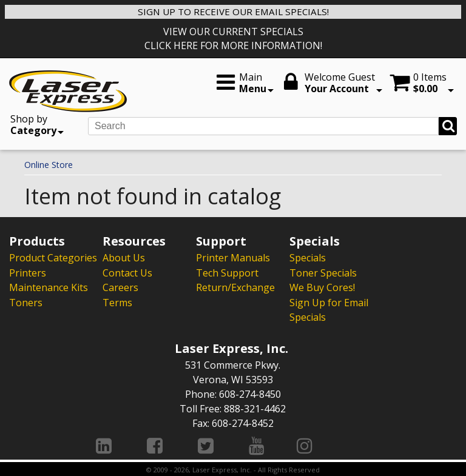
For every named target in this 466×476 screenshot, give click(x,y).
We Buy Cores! (322, 287)
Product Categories (53, 258)
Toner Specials (323, 272)
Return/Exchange (235, 287)
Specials (308, 258)
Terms (117, 301)
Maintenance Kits (49, 287)
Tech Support (227, 272)
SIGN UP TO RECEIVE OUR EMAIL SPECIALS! (233, 12)
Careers (120, 287)
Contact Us (127, 272)
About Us (124, 258)
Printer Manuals (233, 258)
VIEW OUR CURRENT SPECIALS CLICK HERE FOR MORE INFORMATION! (233, 39)
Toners (26, 301)
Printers (28, 272)
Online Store (49, 165)
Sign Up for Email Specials (329, 309)
